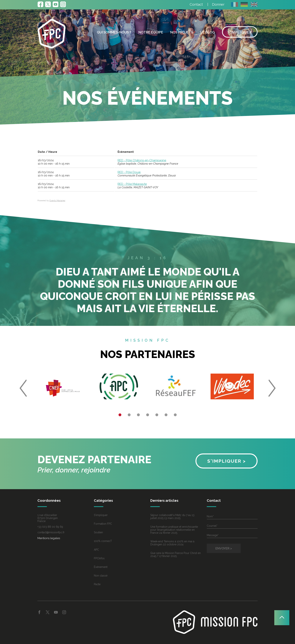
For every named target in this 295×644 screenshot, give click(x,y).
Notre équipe (151, 32)
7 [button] (175, 415)
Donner (218, 4)
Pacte (97, 584)
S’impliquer (240, 32)
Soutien (98, 532)
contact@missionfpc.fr (51, 532)
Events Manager (57, 201)
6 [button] (166, 415)
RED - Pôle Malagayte (132, 184)
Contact (196, 4)
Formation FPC (103, 524)
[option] (63, 388)
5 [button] (157, 415)
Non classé (101, 576)
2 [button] (129, 415)
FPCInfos (99, 558)
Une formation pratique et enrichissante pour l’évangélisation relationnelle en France (174, 530)
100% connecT (103, 541)
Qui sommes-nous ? (114, 32)
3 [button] (138, 415)
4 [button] (148, 415)
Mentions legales (49, 538)
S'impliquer (101, 515)
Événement (101, 567)
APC (96, 550)
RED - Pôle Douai (129, 172)
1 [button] (120, 415)
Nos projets (182, 32)
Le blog (208, 32)
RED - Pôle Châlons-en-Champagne (142, 160)
